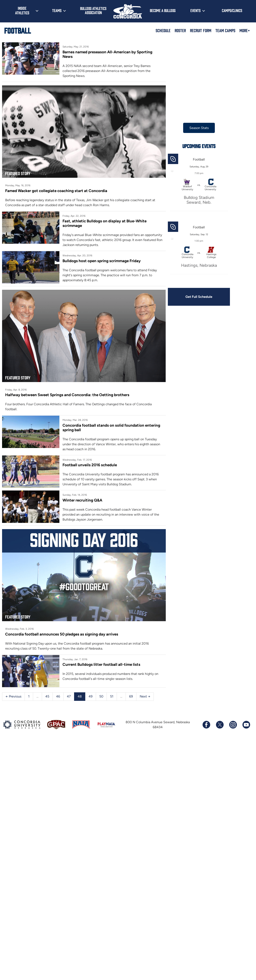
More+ (245, 30)
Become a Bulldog (163, 10)
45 (47, 692)
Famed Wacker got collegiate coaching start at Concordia (56, 188)
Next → (145, 692)
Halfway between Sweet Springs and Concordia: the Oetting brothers (67, 393)
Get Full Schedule (202, 297)
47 (69, 692)
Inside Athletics (22, 10)
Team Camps (225, 30)
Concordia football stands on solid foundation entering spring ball (112, 421)
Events (195, 10)
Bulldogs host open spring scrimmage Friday (103, 258)
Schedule (163, 30)
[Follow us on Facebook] (206, 720)
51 (112, 692)
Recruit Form (201, 30)
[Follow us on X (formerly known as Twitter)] (220, 720)
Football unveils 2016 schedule (91, 458)
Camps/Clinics (232, 10)
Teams (57, 10)
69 (131, 692)
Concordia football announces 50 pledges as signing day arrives (62, 629)
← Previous (13, 692)
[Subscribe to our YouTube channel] (246, 720)
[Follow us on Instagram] (233, 720)
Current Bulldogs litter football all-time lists (102, 659)
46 (58, 692)
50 (101, 692)
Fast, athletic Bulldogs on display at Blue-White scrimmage (106, 220)
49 (91, 692)
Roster (180, 30)
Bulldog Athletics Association (93, 10)
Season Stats (202, 128)
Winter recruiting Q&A (83, 494)
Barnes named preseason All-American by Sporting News (114, 52)
